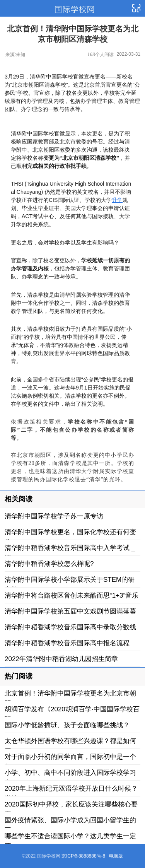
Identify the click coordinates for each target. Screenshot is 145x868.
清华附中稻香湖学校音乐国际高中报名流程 (67, 643)
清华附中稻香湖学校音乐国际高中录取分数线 (70, 627)
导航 (136, 9)
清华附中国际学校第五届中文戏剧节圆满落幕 (70, 611)
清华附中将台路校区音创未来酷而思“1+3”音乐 (72, 595)
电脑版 (116, 856)
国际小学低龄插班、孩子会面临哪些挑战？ (67, 725)
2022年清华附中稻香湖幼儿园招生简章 (61, 659)
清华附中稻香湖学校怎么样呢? (49, 564)
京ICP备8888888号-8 (83, 856)
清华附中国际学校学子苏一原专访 (54, 516)
